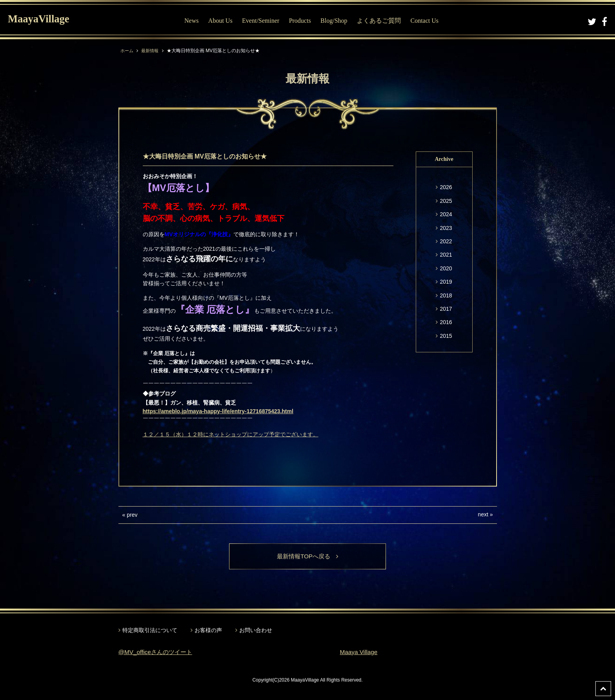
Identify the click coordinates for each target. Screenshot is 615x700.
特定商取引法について (150, 631)
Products (300, 21)
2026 (446, 187)
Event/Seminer (261, 21)
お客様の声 (208, 631)
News (191, 21)
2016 (446, 322)
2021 (446, 255)
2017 (446, 309)
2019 (446, 282)
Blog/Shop (334, 21)
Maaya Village (360, 652)
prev (132, 515)
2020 (446, 268)
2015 (446, 336)
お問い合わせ (256, 631)
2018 (446, 295)
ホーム (127, 51)
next (483, 514)
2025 (446, 201)
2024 (446, 214)
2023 (446, 228)
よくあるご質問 (379, 21)
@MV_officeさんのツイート (157, 652)
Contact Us (424, 21)
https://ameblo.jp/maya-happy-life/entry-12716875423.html (218, 411)
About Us (220, 21)
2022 (446, 241)
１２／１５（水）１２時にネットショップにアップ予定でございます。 (231, 434)
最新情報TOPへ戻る (308, 557)
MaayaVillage (43, 20)
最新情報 (152, 51)
